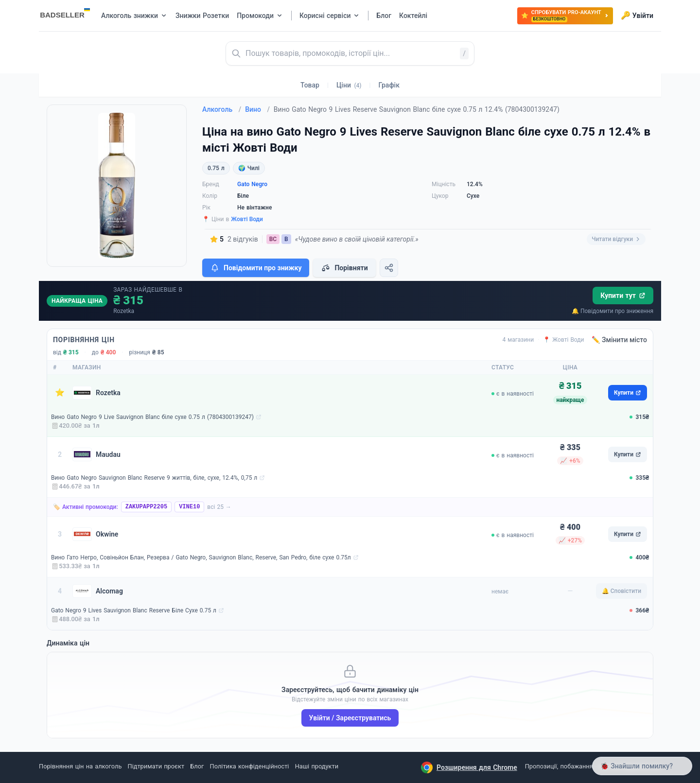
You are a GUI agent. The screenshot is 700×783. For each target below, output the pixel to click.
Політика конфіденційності (250, 766)
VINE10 (189, 507)
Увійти (637, 16)
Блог (197, 766)
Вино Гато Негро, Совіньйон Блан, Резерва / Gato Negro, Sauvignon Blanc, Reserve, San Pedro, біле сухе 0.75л (201, 557)
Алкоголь (222, 109)
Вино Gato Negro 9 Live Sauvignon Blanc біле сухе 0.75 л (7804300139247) (152, 417)
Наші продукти (317, 766)
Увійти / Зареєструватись (350, 718)
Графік (389, 85)
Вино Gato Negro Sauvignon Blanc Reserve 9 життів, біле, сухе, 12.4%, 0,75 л (154, 478)
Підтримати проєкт (156, 766)
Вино (257, 109)
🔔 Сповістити (621, 591)
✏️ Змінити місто (619, 340)
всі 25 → (219, 507)
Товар (310, 85)
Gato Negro (252, 184)
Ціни (349, 85)
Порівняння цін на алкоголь (80, 766)
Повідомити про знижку (256, 268)
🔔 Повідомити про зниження (612, 311)
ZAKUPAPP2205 (146, 507)
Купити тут (623, 296)
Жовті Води (247, 219)
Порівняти (344, 268)
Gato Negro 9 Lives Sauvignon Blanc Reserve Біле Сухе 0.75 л (134, 610)
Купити (628, 393)
